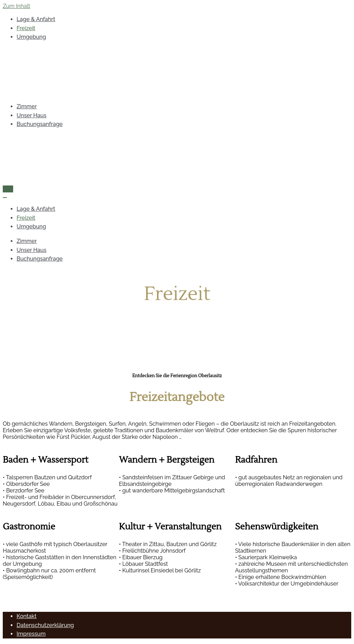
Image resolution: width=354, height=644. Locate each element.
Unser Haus (31, 115)
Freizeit (26, 28)
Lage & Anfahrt (36, 19)
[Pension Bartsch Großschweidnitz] (177, 72)
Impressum (31, 634)
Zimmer (27, 106)
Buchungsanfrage (40, 124)
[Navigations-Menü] (8, 189)
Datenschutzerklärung (45, 625)
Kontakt (27, 616)
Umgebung (31, 37)
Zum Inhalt (16, 6)
